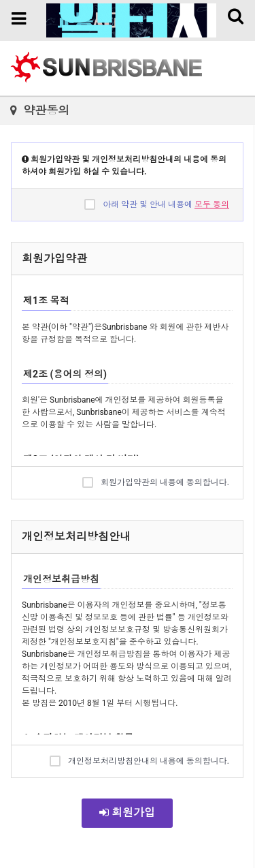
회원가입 (127, 812)
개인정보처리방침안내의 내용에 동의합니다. (139, 761)
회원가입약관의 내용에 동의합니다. (156, 482)
